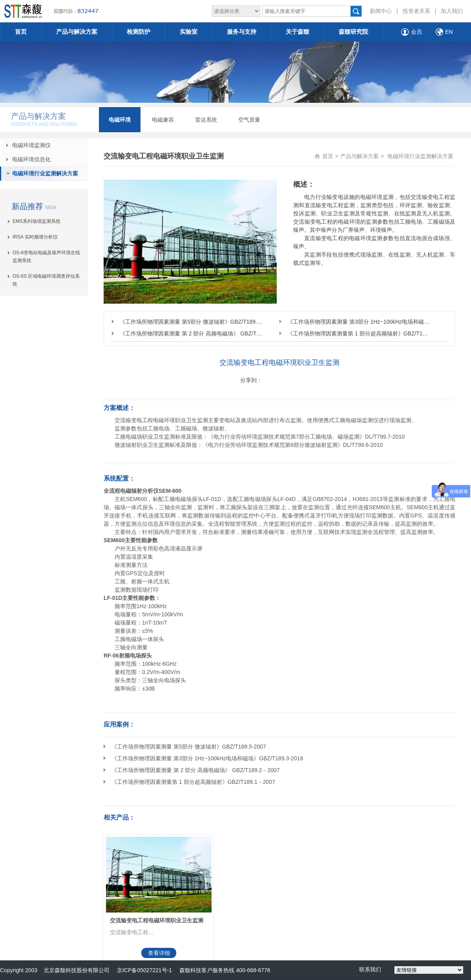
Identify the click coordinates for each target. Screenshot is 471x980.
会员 (416, 32)
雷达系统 (206, 120)
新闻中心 (381, 11)
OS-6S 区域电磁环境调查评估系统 (46, 280)
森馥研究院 (353, 32)
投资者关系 (416, 11)
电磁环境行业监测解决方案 (45, 173)
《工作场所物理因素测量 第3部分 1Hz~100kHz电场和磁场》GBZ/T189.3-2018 (359, 322)
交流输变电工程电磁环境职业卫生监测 (157, 920)
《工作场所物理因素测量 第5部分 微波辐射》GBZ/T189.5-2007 (191, 322)
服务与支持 (242, 32)
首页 (21, 32)
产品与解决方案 (77, 32)
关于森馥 (298, 32)
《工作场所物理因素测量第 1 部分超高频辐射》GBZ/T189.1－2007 (359, 333)
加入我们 (452, 11)
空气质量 (249, 120)
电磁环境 (120, 120)
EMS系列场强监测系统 (37, 221)
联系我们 (370, 969)
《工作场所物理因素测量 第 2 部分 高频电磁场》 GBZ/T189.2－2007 (191, 333)
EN (449, 32)
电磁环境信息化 (31, 159)
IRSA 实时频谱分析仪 (35, 237)
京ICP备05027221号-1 (144, 970)
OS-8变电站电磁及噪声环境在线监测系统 (46, 257)
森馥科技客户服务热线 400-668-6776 (221, 970)
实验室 (189, 32)
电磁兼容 (163, 120)
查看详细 (159, 953)
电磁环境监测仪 (31, 145)
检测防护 (139, 32)
